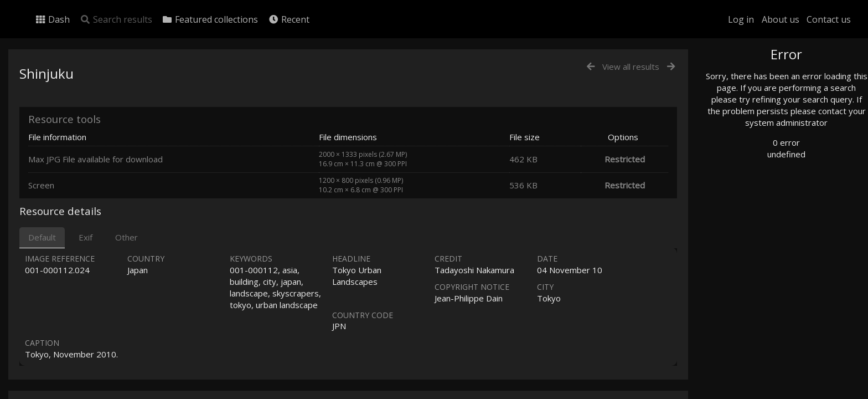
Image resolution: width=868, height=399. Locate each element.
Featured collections (210, 19)
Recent (289, 19)
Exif (86, 237)
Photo (738, 79)
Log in (741, 19)
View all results (631, 66)
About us (781, 19)
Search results (116, 19)
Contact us (829, 19)
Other (126, 237)
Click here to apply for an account (776, 393)
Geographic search (759, 213)
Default (42, 237)
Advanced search (756, 225)
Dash (52, 19)
